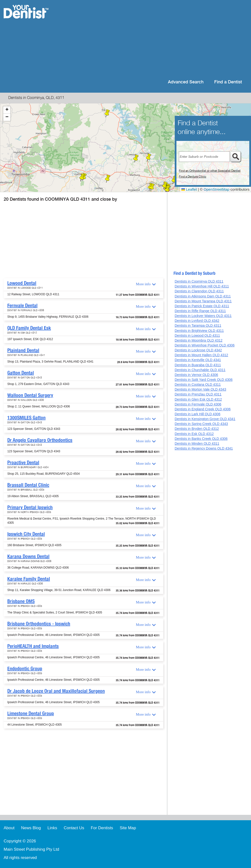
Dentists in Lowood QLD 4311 (197, 335)
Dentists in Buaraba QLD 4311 (198, 365)
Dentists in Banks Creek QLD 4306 (201, 439)
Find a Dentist (228, 82)
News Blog (31, 828)
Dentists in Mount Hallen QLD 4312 (201, 355)
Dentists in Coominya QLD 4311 (199, 281)
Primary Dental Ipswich (30, 507)
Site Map (128, 828)
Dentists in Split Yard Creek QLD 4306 (204, 380)
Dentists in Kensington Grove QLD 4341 (205, 419)
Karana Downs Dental (28, 556)
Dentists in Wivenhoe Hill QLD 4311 (202, 286)
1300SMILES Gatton (26, 418)
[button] (136, 158)
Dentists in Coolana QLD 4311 (198, 385)
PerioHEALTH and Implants (33, 646)
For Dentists (102, 828)
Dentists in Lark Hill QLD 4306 (198, 414)
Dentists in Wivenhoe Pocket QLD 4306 (205, 345)
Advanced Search (186, 82)
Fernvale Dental (22, 306)
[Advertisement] (157, 39)
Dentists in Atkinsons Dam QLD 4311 (203, 296)
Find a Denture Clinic (193, 177)
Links (52, 828)
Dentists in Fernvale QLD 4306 (198, 404)
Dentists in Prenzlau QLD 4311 (198, 394)
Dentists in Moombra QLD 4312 (199, 340)
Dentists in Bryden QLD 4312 (197, 429)
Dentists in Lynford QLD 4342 (197, 321)
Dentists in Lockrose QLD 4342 (198, 350)
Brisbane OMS (21, 601)
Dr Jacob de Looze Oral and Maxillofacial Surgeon (56, 691)
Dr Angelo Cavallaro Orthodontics (40, 440)
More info (143, 284)
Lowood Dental (22, 283)
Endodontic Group (25, 669)
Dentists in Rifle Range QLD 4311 (200, 311)
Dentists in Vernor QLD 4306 (196, 375)
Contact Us (74, 828)
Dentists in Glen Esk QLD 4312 (198, 399)
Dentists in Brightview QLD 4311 (199, 331)
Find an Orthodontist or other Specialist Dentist (210, 171)
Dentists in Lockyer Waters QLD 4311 (203, 316)
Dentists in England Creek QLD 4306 (203, 409)
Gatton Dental (21, 373)
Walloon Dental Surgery (30, 395)
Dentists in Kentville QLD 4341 (198, 360)
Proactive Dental (23, 463)
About (9, 828)
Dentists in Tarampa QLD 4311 (198, 325)
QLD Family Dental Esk (29, 328)
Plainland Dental (23, 350)
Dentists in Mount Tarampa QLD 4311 (203, 301)
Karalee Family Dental (29, 579)
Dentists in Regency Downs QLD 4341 (204, 448)
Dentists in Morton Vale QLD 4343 (200, 389)
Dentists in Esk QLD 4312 (194, 434)
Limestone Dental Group (31, 713)
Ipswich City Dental (26, 534)
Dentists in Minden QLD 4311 (197, 444)
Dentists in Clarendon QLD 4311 (199, 291)
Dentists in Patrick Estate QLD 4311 (202, 306)
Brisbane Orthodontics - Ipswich (39, 624)
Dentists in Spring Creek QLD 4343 (201, 424)
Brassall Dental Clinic (28, 485)
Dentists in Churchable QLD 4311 (200, 370)
